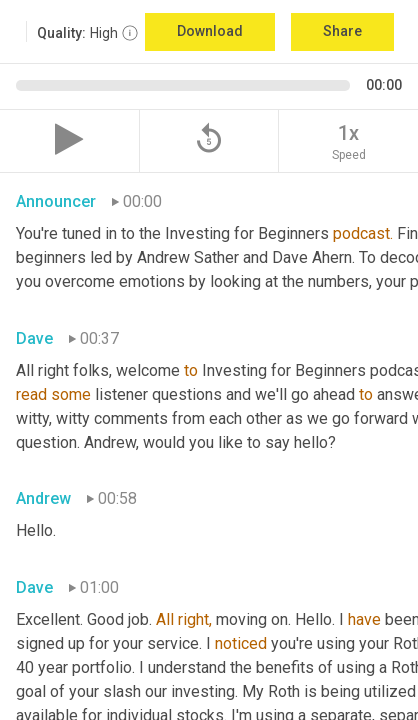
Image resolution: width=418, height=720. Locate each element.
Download (210, 31)
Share (342, 31)
